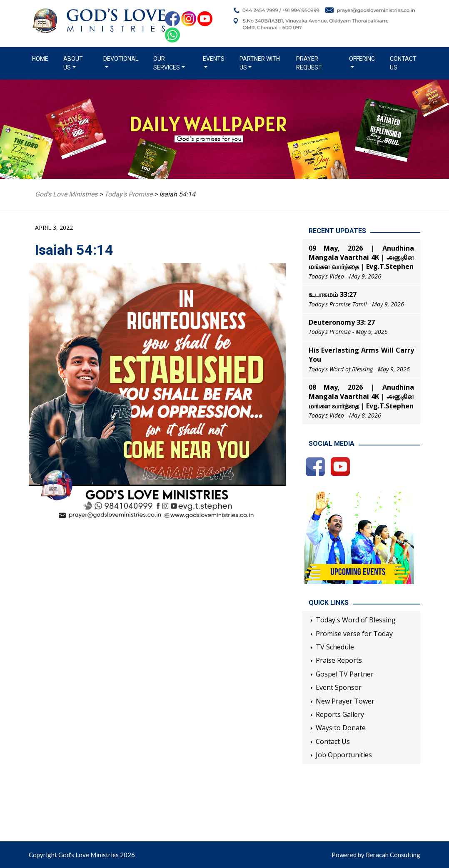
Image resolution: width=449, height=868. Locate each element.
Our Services (167, 63)
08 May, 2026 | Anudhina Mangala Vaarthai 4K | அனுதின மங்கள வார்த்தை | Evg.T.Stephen (361, 397)
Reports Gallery (340, 714)
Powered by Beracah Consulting (376, 855)
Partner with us (260, 63)
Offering (362, 59)
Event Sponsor (339, 687)
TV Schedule (335, 647)
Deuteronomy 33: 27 (342, 322)
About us (73, 63)
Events (214, 59)
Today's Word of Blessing (356, 620)
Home (42, 58)
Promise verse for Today (354, 634)
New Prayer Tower (345, 701)
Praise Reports (339, 660)
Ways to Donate (341, 728)
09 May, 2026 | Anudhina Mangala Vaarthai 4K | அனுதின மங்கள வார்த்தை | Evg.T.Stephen (361, 257)
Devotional (121, 59)
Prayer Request (309, 63)
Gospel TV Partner (345, 674)
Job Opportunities (344, 755)
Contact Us (403, 63)
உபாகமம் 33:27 (333, 294)
